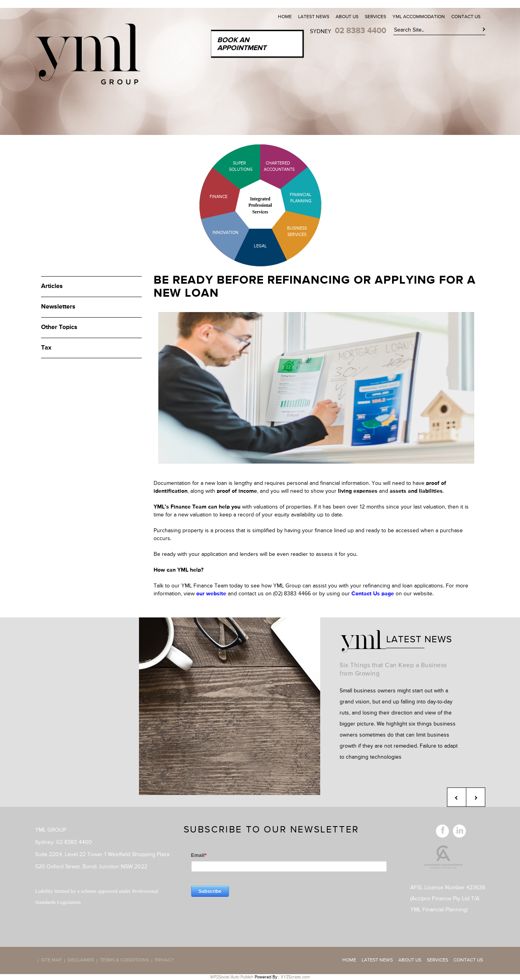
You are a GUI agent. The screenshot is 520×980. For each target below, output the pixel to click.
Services (375, 17)
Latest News (314, 17)
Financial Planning (301, 198)
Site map (51, 961)
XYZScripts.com (295, 977)
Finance (219, 197)
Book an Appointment (242, 44)
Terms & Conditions (124, 961)
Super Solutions (235, 166)
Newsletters (58, 307)
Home (285, 17)
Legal (260, 246)
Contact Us (466, 17)
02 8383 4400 (360, 31)
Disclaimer (81, 961)
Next (476, 797)
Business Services (297, 231)
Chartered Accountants (272, 166)
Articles (52, 286)
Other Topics (59, 327)
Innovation (225, 233)
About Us (347, 17)
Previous (457, 797)
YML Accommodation (419, 17)
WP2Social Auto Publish (232, 977)
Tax (46, 348)
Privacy (164, 961)
